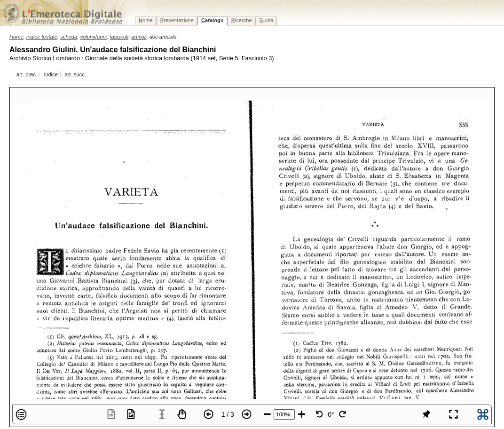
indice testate (42, 37)
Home (16, 37)
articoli (139, 37)
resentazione (177, 20)
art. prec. (27, 74)
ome (146, 20)
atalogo (213, 20)
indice (51, 74)
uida (267, 20)
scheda (69, 37)
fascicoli (119, 37)
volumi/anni (94, 37)
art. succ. (75, 74)
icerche (242, 20)
